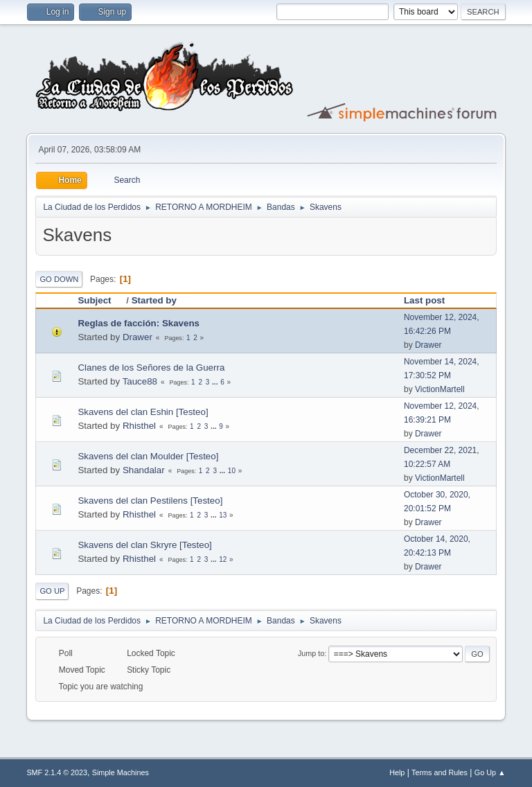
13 (223, 515)
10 (232, 471)
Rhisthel (139, 426)
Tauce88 (140, 381)
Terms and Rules (440, 772)
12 (223, 559)
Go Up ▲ (490, 772)
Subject (100, 300)
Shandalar (144, 470)
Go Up (52, 591)
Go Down (59, 279)
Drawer (138, 337)
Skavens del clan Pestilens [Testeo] (150, 501)
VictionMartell (440, 389)
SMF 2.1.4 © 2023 (57, 772)
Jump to (311, 653)
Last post (424, 300)
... (216, 382)
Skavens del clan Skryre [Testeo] (144, 545)
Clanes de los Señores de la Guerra (151, 368)
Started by (154, 300)
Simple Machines (121, 772)
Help (397, 772)
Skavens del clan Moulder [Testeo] (148, 456)
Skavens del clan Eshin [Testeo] (143, 412)
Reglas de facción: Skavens (139, 323)
